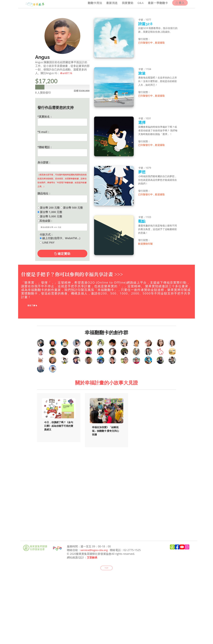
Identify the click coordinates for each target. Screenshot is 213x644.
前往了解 (32, 306)
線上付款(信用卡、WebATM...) (60, 238)
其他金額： (45, 221)
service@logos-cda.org (95, 620)
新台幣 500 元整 (72, 207)
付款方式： (47, 234)
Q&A (139, 4)
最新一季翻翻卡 (157, 4)
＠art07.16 (67, 73)
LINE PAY (47, 242)
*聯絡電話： (45, 147)
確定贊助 (62, 254)
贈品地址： (44, 193)
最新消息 (109, 4)
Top (107, 638)
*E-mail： (44, 132)
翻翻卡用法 (91, 4)
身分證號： (44, 162)
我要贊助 (126, 4)
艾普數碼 (92, 628)
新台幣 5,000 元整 (50, 216)
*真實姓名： (45, 116)
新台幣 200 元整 (49, 207)
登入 (180, 4)
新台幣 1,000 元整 (50, 212)
